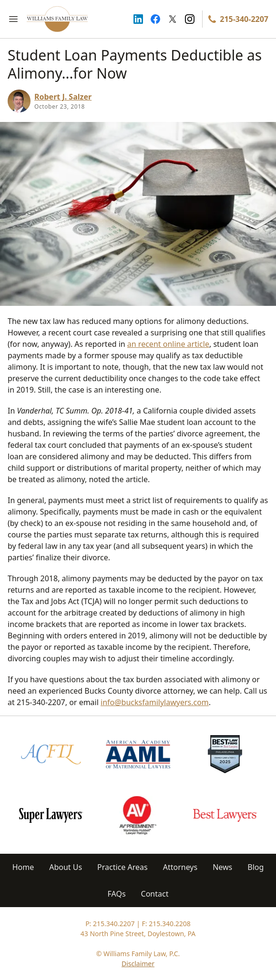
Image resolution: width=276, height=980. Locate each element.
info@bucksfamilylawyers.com (155, 702)
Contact (155, 894)
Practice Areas (123, 867)
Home (23, 867)
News (222, 867)
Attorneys (180, 867)
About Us (66, 867)
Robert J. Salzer (63, 97)
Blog (256, 867)
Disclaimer (138, 964)
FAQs (117, 894)
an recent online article (168, 344)
